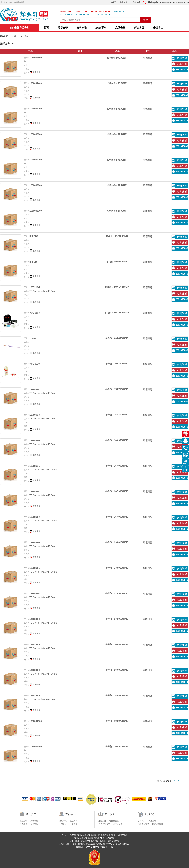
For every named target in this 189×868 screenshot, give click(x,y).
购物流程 (34, 821)
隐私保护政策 (143, 824)
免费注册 (124, 2)
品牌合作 (120, 28)
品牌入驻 (136, 2)
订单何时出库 (104, 824)
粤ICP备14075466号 (106, 838)
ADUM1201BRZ (82, 12)
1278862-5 (35, 466)
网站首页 (4, 36)
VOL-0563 (35, 313)
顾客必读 (23, 821)
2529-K (33, 338)
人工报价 (182, 64)
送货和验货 (118, 824)
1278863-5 (35, 389)
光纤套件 (5, 44)
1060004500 (36, 58)
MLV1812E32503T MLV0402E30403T (76, 15)
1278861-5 (35, 491)
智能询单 (182, 58)
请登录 (114, 2)
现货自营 (63, 28)
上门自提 (63, 824)
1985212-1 (35, 287)
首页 (46, 28)
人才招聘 (152, 821)
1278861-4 (35, 517)
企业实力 (158, 28)
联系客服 (23, 824)
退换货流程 (114, 821)
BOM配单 (101, 28)
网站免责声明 (158, 824)
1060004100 (36, 747)
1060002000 (36, 211)
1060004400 (36, 83)
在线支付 (74, 821)
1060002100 (36, 185)
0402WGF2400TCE (102, 15)
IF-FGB (33, 262)
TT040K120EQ (66, 12)
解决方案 (139, 28)
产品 (14, 36)
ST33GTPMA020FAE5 (100, 12)
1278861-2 (35, 568)
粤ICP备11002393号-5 (118, 835)
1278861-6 (35, 670)
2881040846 (182, 70)
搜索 (146, 20)
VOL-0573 (35, 364)
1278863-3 (35, 619)
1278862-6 (35, 645)
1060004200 (36, 109)
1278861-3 (35, 696)
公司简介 (142, 821)
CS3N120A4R (118, 12)
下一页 (176, 781)
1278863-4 (35, 415)
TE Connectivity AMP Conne (43, 291)
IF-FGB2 (34, 236)
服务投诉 (102, 821)
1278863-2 (35, 440)
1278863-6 (35, 593)
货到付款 (63, 821)
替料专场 (82, 28)
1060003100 (36, 134)
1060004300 (36, 721)
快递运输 (74, 824)
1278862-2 (35, 542)
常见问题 (34, 824)
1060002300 (36, 160)
